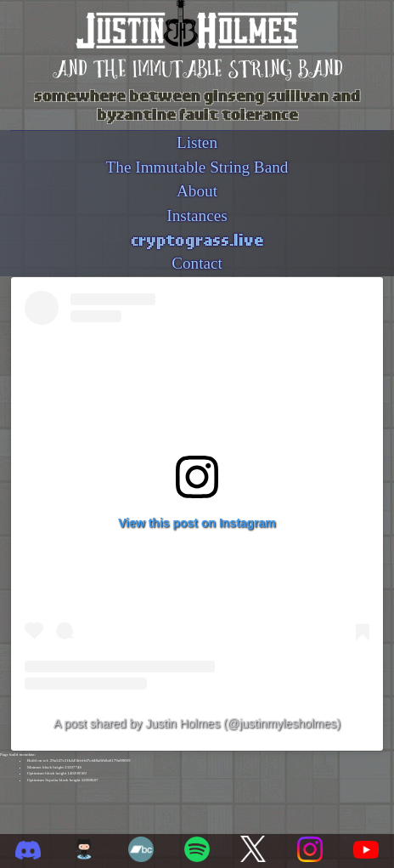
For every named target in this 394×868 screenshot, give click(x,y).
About (197, 191)
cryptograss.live (197, 239)
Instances (197, 216)
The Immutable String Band (197, 167)
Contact (197, 263)
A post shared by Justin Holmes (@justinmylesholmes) (197, 723)
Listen (197, 142)
